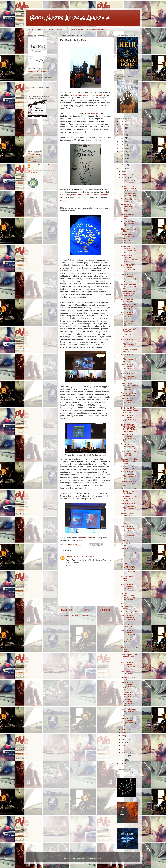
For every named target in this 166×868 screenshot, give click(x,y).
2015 (122, 158)
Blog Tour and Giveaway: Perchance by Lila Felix (129, 259)
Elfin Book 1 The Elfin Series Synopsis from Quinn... (129, 491)
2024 (122, 128)
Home (31, 29)
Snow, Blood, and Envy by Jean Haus (128, 216)
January (125, 756)
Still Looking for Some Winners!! (128, 608)
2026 (122, 121)
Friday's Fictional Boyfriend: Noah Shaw (128, 324)
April (124, 746)
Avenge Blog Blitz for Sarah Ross (129, 330)
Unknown (34, 173)
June (124, 739)
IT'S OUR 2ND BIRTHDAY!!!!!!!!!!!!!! (130, 642)
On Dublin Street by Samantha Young (129, 195)
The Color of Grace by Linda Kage (129, 200)
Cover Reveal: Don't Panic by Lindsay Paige (129, 286)
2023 (122, 131)
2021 (122, 138)
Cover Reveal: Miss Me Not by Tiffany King (129, 483)
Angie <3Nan (80, 858)
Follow (31, 91)
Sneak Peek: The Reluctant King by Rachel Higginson (129, 188)
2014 (122, 162)
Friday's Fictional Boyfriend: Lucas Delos (129, 224)
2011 (122, 760)
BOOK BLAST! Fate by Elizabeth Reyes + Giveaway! (130, 410)
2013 (122, 165)
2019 (122, 145)
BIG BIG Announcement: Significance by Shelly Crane (128, 597)
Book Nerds (35, 155)
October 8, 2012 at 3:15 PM (84, 557)
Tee (32, 170)
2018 (122, 148)
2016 (122, 155)
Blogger (99, 858)
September (126, 729)
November (126, 174)
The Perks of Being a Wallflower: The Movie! (129, 498)
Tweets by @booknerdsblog (39, 73)
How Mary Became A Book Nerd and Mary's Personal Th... (129, 712)
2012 (122, 168)
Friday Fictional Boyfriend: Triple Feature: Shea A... (129, 446)
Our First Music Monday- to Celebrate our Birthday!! (127, 703)
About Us (41, 29)
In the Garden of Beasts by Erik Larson (128, 538)
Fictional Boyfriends (57, 29)
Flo (32, 159)
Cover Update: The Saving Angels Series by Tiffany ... (129, 307)
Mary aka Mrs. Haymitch (40, 166)
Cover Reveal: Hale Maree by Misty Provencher (129, 294)
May (123, 742)
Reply (69, 566)
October (125, 178)
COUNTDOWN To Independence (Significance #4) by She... (129, 268)
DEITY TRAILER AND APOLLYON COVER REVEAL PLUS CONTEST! (129, 428)
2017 (122, 152)
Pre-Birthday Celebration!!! (127, 673)
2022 (122, 135)
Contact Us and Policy (97, 29)
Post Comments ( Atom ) (80, 615)
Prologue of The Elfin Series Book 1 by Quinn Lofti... (129, 461)
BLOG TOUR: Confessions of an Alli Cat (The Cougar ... (129, 208)
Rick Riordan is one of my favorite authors (87, 95)
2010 (122, 763)
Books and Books (92, 114)
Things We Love (76, 29)
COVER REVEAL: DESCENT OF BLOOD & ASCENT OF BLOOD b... (128, 239)
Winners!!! (125, 603)
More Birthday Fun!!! (129, 612)
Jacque (69, 557)
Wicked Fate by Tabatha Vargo (128, 300)
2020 (122, 141)
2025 (122, 125)
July (123, 736)
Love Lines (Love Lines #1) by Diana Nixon (129, 521)
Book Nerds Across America (69, 18)
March (124, 749)
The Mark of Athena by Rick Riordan (129, 394)
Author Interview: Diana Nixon (128, 514)
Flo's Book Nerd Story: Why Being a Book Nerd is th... (130, 694)
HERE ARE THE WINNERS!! (128, 626)
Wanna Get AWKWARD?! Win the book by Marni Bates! (129, 249)
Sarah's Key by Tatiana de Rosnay (129, 468)
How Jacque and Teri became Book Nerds (129, 657)
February (125, 753)
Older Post (105, 610)
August (124, 732)
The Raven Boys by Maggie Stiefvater (129, 182)
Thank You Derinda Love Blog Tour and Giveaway (130, 454)
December (126, 171)
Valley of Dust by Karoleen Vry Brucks (128, 579)
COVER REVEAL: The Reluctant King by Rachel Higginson (129, 387)
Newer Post (66, 610)
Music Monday (127, 558)
